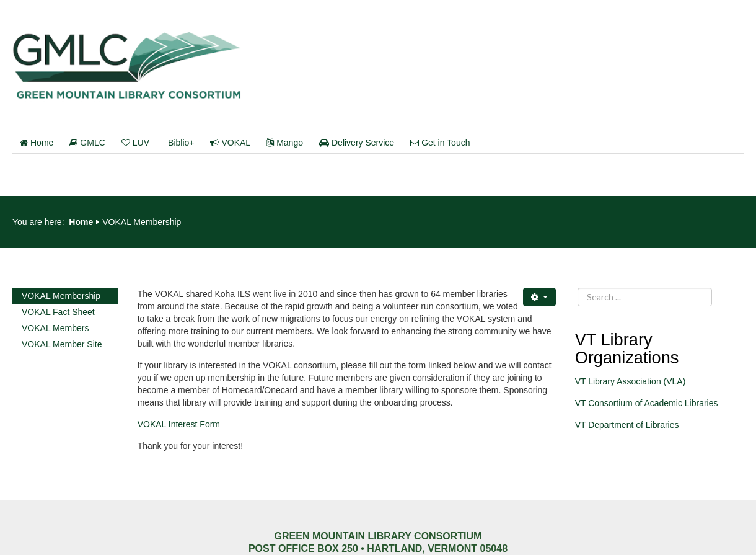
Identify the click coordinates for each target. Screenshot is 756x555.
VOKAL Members (55, 328)
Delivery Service (357, 143)
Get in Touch (440, 143)
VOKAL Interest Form (179, 424)
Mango (285, 143)
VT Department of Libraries (627, 425)
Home (37, 143)
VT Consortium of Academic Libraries (647, 403)
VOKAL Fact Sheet (58, 312)
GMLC (87, 143)
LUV (135, 143)
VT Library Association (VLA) (631, 381)
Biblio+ (181, 143)
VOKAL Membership (61, 296)
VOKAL (230, 143)
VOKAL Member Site (62, 344)
